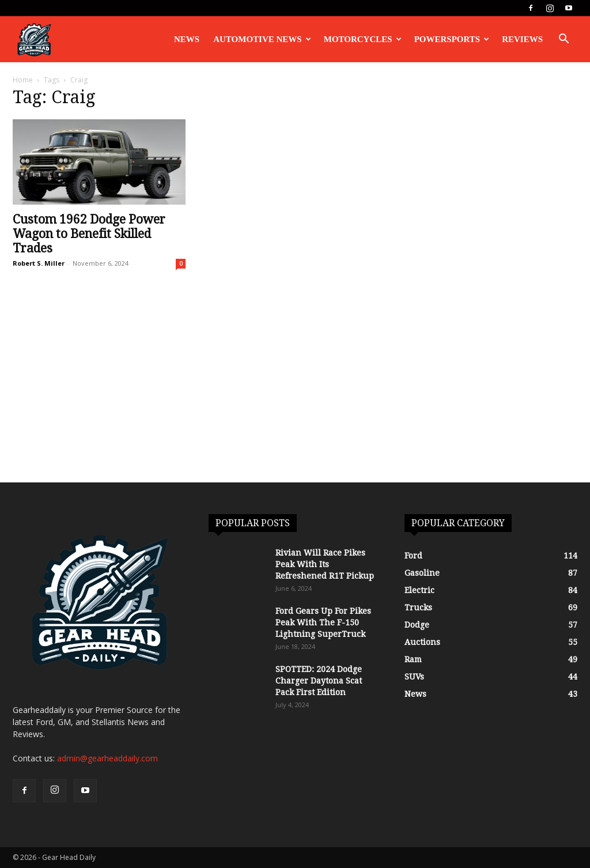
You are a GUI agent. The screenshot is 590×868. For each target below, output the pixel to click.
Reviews (522, 39)
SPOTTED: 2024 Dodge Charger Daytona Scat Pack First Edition (319, 681)
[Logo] (34, 39)
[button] (563, 40)
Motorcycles (363, 39)
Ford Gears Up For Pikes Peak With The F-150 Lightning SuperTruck (323, 622)
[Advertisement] (295, 396)
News (187, 39)
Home (23, 80)
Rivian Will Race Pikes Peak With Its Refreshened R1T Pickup (325, 564)
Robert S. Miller (39, 263)
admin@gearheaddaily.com (107, 758)
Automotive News (262, 39)
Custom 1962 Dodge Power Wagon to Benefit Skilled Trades (89, 234)
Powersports (452, 39)
